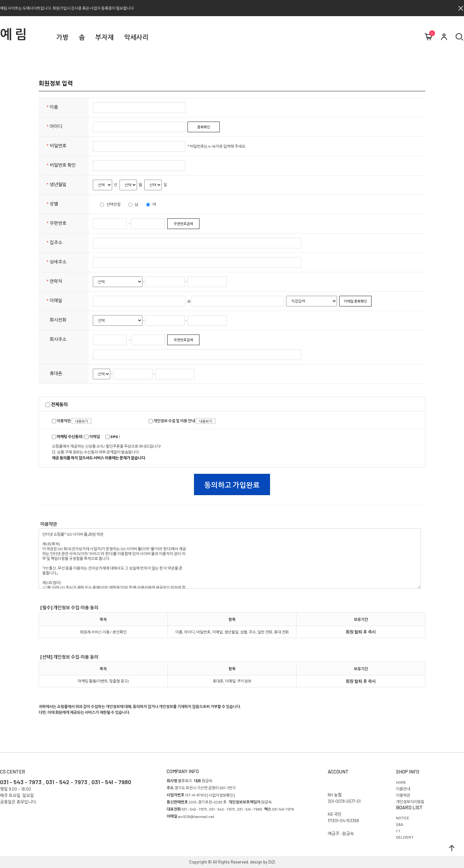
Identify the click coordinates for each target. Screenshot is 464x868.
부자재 (105, 37)
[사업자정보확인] (221, 795)
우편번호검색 (183, 224)
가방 (63, 37)
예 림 (14, 34)
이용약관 (61, 421)
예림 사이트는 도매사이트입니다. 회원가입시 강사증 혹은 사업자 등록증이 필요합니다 (67, 8)
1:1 (398, 831)
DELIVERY (405, 837)
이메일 (92, 436)
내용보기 (82, 421)
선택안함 (110, 204)
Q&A (400, 824)
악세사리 (136, 37)
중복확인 (204, 127)
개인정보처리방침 (410, 802)
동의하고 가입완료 (232, 485)
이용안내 (403, 789)
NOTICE (403, 818)
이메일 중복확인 (355, 301)
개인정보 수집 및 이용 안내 (172, 421)
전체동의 (57, 404)
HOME (401, 782)
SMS (112, 436)
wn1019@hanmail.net (196, 816)
